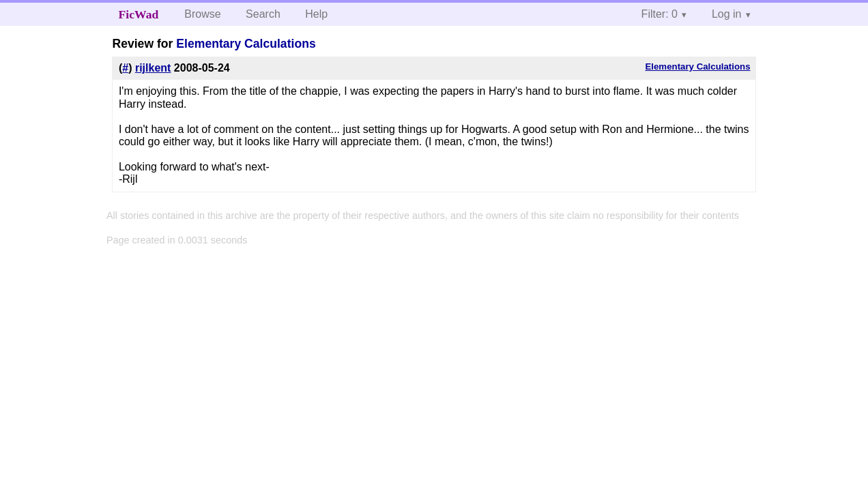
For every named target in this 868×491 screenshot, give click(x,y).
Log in (727, 14)
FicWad (139, 14)
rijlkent (153, 68)
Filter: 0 (660, 14)
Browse (202, 14)
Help (316, 14)
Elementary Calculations (246, 44)
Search (263, 14)
